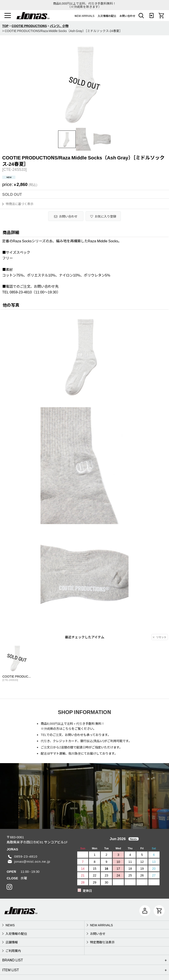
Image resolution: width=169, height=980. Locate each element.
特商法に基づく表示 (18, 204)
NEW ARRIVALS (84, 16)
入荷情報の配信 (107, 16)
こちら (67, 728)
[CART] (161, 16)
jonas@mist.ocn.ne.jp (32, 861)
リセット (160, 637)
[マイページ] (145, 911)
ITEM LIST (11, 970)
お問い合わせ (127, 16)
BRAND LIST (13, 960)
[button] (8, 16)
